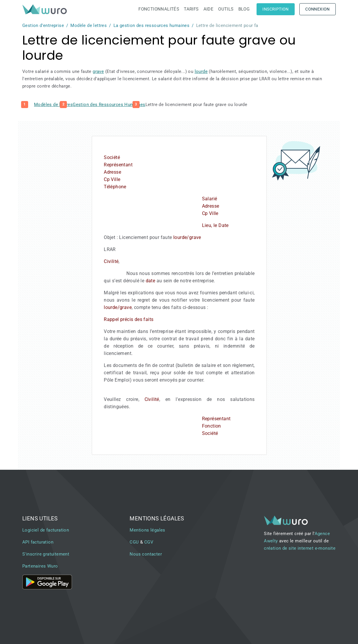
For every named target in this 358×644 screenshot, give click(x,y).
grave (98, 71)
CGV (149, 542)
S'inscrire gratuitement (46, 554)
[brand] (46, 9)
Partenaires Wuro (40, 566)
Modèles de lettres (53, 105)
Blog (244, 9)
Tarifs (191, 9)
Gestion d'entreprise (43, 25)
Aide (209, 9)
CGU (134, 542)
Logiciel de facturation (46, 530)
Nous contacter (146, 554)
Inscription (275, 9)
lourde (201, 71)
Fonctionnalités (159, 9)
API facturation (38, 542)
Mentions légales (147, 530)
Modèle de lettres (89, 25)
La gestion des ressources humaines (152, 25)
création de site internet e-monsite (300, 548)
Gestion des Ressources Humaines (109, 105)
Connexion (318, 9)
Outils (226, 9)
